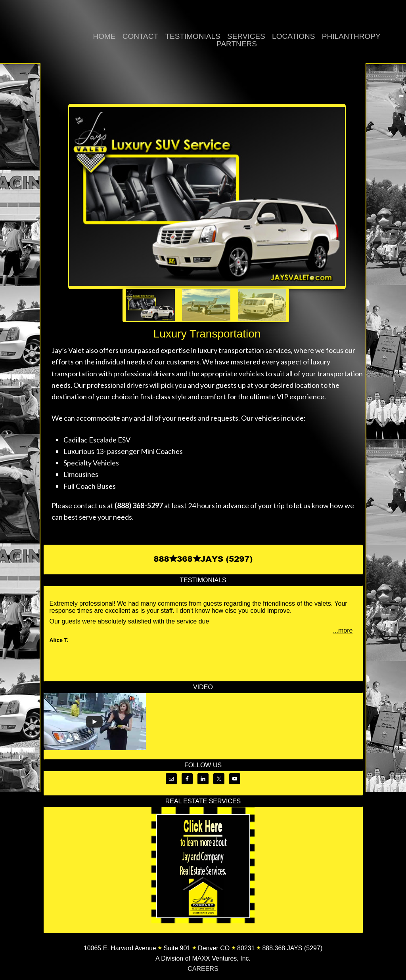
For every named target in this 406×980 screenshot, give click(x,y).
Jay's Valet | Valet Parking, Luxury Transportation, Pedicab (32, 36)
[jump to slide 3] (262, 305)
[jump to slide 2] (206, 305)
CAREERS (203, 969)
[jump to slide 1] (150, 305)
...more (343, 630)
